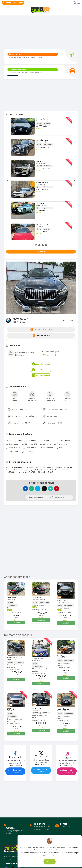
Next (74, 181)
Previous (8, 181)
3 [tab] (43, 245)
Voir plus (41, 251)
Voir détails (16, 623)
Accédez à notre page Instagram (67, 771)
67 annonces (50, 355)
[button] (11, 288)
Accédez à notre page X (41, 771)
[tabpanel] (41, 180)
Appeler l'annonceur (41, 364)
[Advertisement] (41, 32)
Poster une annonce (13, 3)
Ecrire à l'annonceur (41, 370)
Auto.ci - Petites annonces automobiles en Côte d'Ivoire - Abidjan (41, 10)
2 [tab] (39, 245)
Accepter (52, 860)
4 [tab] (46, 245)
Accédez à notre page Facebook (15, 771)
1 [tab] (36, 245)
